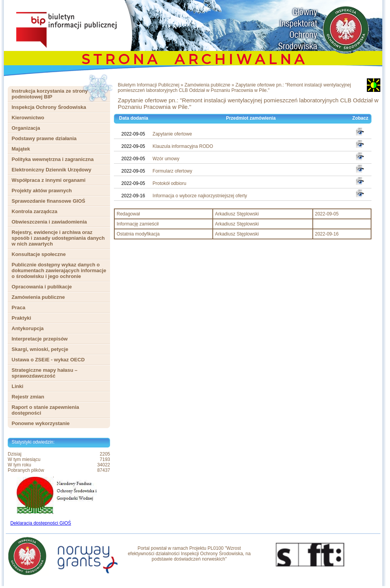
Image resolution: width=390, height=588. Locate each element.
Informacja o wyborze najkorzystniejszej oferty (200, 196)
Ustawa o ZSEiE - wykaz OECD (48, 360)
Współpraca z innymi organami (48, 180)
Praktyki (21, 318)
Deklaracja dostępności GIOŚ (41, 523)
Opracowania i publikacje (42, 287)
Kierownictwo (28, 118)
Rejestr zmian (28, 397)
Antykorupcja (28, 328)
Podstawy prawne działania (44, 138)
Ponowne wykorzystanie (41, 423)
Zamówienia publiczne (38, 297)
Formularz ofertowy (172, 171)
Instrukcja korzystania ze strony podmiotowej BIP (50, 94)
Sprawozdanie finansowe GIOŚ (48, 201)
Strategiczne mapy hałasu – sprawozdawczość (45, 373)
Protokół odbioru (169, 183)
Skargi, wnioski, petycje (40, 349)
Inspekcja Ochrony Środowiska (49, 107)
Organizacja (26, 128)
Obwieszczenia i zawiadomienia (49, 222)
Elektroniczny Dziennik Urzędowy (52, 170)
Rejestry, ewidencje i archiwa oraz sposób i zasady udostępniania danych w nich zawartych (58, 238)
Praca (18, 308)
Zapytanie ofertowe (172, 134)
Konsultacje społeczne (39, 254)
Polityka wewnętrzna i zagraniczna (53, 159)
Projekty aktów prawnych (42, 191)
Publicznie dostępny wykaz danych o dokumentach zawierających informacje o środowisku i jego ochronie (59, 270)
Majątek (21, 149)
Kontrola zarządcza (34, 211)
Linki (17, 386)
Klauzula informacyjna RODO (183, 146)
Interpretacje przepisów (40, 339)
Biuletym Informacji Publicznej (148, 85)
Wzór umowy (166, 159)
